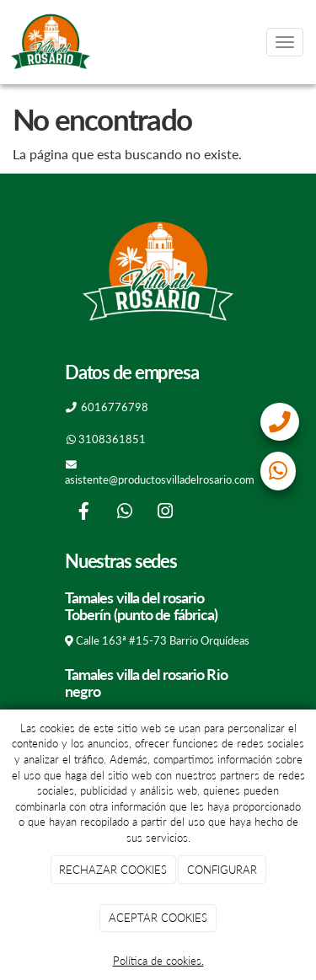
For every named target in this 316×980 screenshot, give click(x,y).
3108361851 (112, 439)
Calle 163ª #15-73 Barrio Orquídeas (163, 640)
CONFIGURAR (222, 870)
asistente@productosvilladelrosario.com (160, 479)
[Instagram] (165, 513)
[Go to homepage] (51, 42)
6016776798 (115, 407)
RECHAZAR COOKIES (113, 870)
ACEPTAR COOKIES (158, 918)
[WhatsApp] (125, 513)
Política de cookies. (158, 961)
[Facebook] (83, 513)
